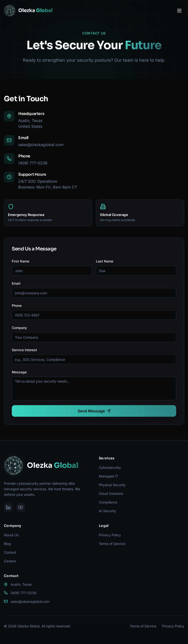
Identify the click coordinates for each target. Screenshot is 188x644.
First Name (21, 261)
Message (19, 372)
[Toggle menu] (179, 11)
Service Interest (24, 350)
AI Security (107, 511)
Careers (10, 561)
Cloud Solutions (111, 493)
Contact (10, 552)
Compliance (108, 502)
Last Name (105, 261)
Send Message (94, 411)
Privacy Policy (110, 535)
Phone (17, 305)
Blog (7, 544)
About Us (11, 535)
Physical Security (112, 485)
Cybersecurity (110, 467)
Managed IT (108, 476)
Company (19, 328)
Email (16, 283)
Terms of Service (112, 544)
